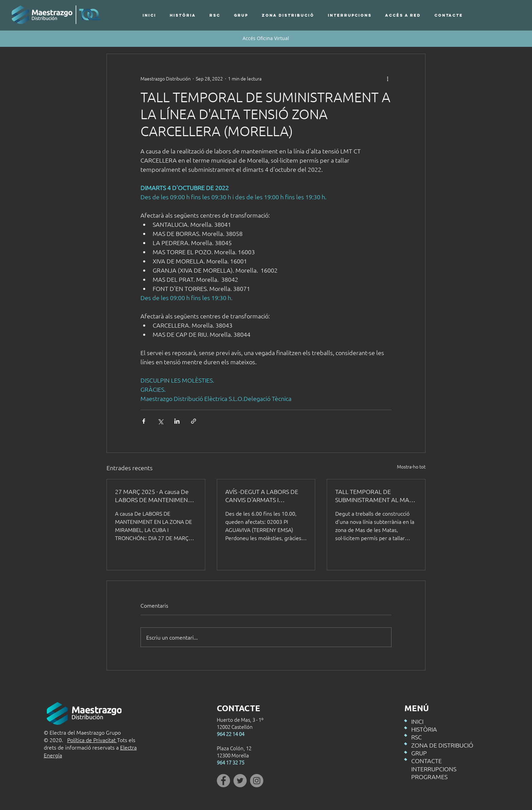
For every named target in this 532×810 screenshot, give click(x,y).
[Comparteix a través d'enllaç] (194, 421)
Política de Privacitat (92, 740)
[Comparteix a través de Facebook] (144, 421)
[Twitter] (240, 781)
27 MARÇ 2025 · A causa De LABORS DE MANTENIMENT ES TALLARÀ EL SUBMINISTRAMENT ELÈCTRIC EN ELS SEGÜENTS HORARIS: (153, 496)
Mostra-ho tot (411, 466)
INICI (417, 721)
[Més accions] (387, 78)
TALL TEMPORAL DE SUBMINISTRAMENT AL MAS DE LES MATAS (374, 496)
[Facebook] (223, 781)
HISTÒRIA (424, 729)
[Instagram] (257, 781)
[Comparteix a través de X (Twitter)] (160, 421)
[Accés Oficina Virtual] (266, 38)
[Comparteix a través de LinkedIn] (177, 421)
